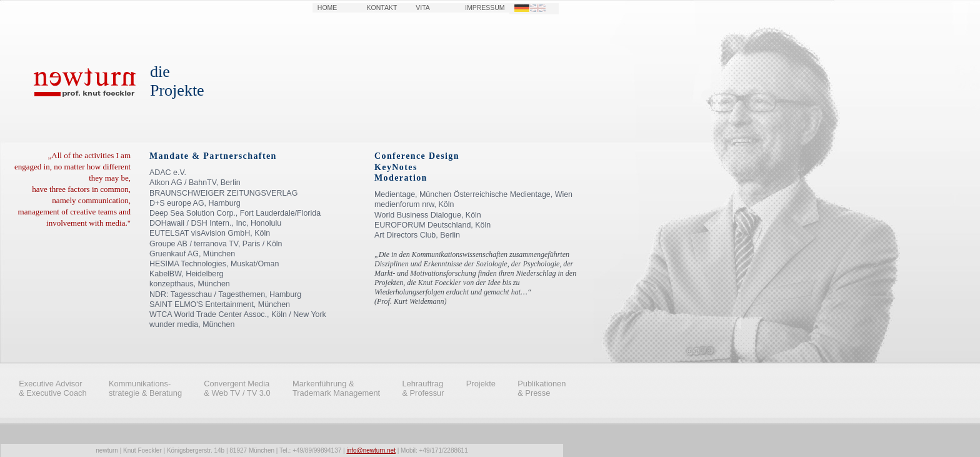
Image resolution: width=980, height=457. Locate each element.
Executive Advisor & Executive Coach (53, 388)
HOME (327, 8)
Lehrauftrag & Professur (423, 388)
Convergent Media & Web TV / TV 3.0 (237, 388)
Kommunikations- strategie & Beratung (145, 388)
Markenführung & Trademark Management (336, 388)
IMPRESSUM (485, 8)
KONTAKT (382, 8)
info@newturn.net (371, 450)
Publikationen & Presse (542, 388)
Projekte (481, 384)
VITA (423, 8)
